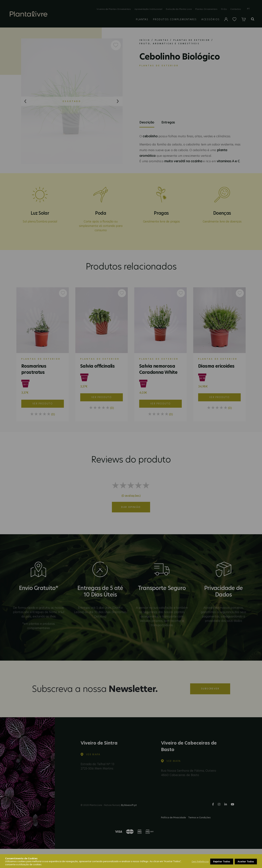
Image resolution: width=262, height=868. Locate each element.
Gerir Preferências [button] (200, 861)
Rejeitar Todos (222, 862)
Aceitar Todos (246, 862)
